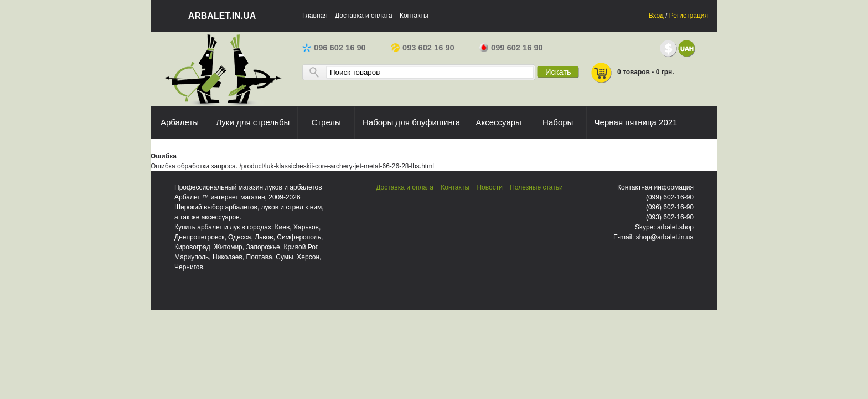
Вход (656, 16)
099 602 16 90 (511, 48)
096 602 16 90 (334, 48)
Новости (489, 187)
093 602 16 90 (423, 48)
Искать (558, 72)
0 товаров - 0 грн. (632, 73)
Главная (315, 16)
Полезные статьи (536, 187)
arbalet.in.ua (222, 16)
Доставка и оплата (364, 16)
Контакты (414, 16)
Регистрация (689, 16)
